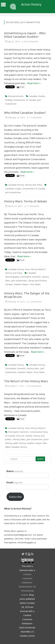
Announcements (16, 96)
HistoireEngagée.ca (27, 542)
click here (19, 539)
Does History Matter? (35, 269)
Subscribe (15, 497)
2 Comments (36, 302)
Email (14, 482)
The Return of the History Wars (26, 381)
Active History (31, 4)
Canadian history (16, 185)
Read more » (34, 83)
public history (19, 443)
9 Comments (35, 386)
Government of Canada (25, 100)
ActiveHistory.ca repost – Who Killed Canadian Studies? (25, 35)
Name (15, 471)
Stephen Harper (21, 284)
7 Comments (36, 117)
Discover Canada (24, 436)
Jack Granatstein (13, 192)
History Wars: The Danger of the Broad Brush (27, 295)
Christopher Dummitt (31, 277)
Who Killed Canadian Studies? (25, 113)
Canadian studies (37, 96)
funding (9, 100)
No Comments (31, 41)
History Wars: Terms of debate (26, 201)
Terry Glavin (35, 284)
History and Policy (34, 185)
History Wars (33, 368)
